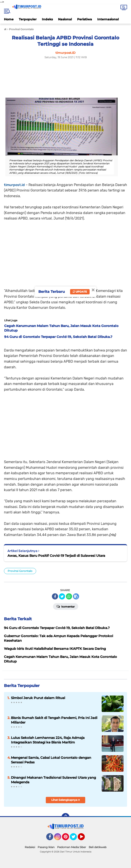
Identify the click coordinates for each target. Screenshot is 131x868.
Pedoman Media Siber (72, 847)
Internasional (108, 19)
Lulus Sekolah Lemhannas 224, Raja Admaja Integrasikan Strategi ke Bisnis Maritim (48, 740)
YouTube (84, 839)
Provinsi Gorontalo (20, 571)
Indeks (47, 19)
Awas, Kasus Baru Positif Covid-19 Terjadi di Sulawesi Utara (56, 556)
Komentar (66, 606)
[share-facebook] (55, 596)
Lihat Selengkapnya (66, 800)
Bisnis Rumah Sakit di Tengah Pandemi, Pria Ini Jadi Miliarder (54, 720)
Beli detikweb (98, 847)
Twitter (75, 839)
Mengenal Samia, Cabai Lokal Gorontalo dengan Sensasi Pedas (51, 760)
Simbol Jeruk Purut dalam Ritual (38, 698)
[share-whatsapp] (69, 596)
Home (9, 19)
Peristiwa (85, 19)
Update (80, 292)
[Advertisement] (62, 85)
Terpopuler (28, 19)
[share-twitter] (62, 596)
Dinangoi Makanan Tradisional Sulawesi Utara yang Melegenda (53, 780)
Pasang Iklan (46, 847)
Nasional (65, 19)
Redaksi (30, 847)
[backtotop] (65, 817)
